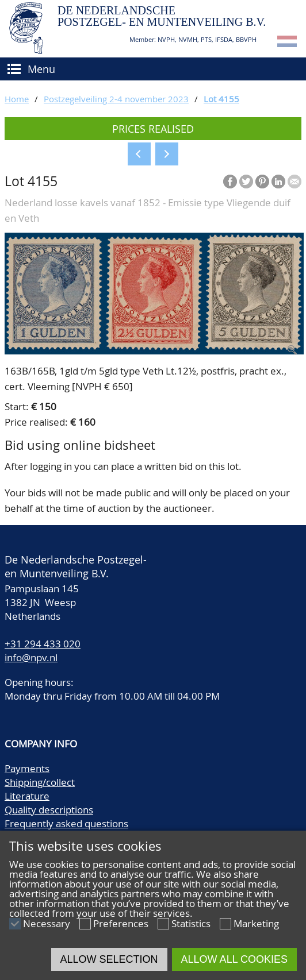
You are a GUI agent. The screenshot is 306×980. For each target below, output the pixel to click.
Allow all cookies (234, 959)
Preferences (121, 923)
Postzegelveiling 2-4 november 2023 (116, 99)
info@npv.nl (31, 657)
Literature (27, 796)
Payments (27, 768)
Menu (41, 69)
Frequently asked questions (66, 823)
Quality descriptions (49, 810)
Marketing (256, 923)
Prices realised (153, 129)
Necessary (47, 923)
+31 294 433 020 (43, 644)
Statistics (191, 923)
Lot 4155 (221, 99)
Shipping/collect (40, 782)
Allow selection (109, 959)
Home (17, 99)
